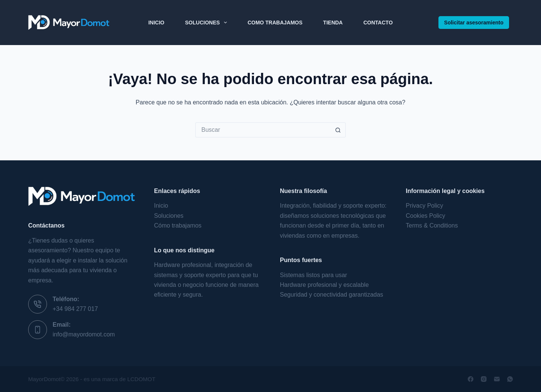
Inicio (156, 23)
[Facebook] (471, 379)
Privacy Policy (425, 206)
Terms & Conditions (432, 225)
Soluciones (208, 23)
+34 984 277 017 (75, 309)
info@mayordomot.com (84, 334)
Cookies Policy (425, 216)
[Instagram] (484, 379)
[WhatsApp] (510, 379)
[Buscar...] (263, 130)
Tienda (333, 23)
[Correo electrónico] (497, 379)
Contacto (378, 23)
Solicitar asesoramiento (474, 23)
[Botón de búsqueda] (338, 130)
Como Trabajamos (275, 23)
